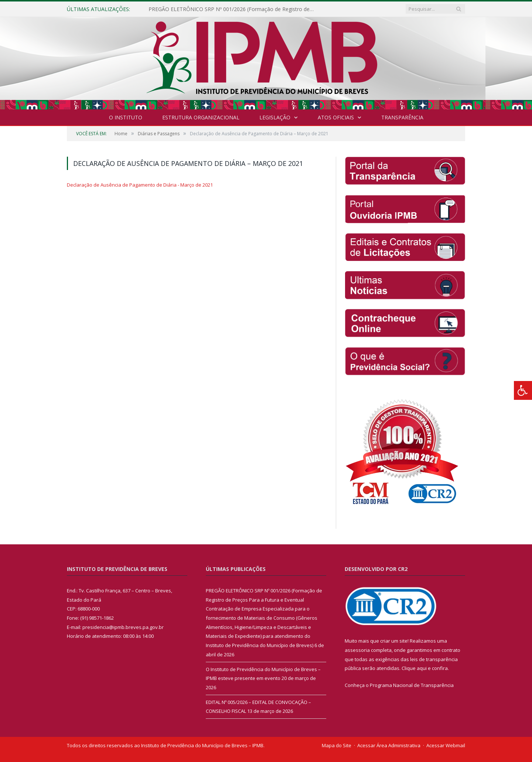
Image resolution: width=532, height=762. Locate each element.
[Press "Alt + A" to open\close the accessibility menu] (523, 390)
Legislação (275, 117)
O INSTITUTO (126, 117)
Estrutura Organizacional (201, 117)
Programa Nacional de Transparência (412, 685)
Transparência (402, 117)
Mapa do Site (337, 745)
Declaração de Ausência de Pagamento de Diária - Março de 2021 (140, 185)
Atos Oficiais (336, 117)
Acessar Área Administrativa (389, 745)
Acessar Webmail (446, 745)
